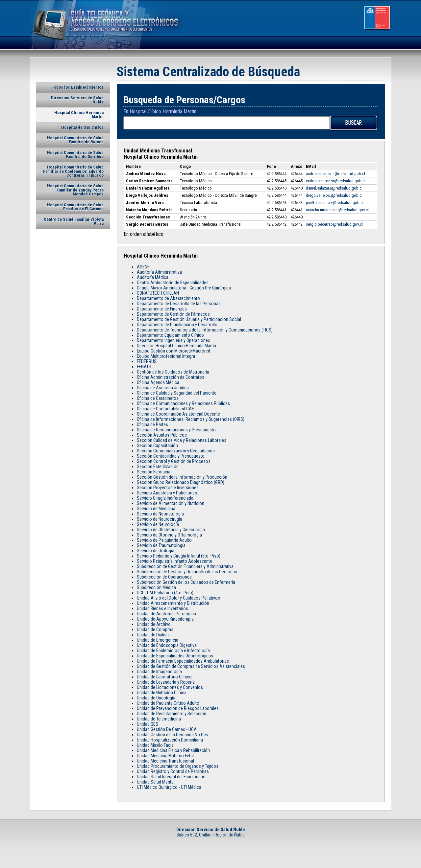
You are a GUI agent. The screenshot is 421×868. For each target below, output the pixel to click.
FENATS (144, 367)
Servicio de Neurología (158, 524)
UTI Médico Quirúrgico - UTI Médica (169, 787)
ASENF (143, 267)
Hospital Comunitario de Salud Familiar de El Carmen (75, 207)
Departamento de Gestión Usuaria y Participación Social (189, 319)
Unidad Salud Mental (156, 782)
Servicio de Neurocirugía (160, 519)
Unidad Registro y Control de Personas (173, 771)
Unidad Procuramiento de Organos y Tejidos (178, 766)
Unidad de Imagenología (159, 672)
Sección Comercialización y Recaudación (176, 451)
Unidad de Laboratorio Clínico (164, 677)
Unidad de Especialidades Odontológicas (175, 656)
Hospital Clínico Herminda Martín (79, 114)
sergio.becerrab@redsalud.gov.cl (334, 224)
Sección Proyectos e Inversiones (168, 488)
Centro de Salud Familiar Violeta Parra (74, 221)
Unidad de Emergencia (158, 640)
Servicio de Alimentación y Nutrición (171, 503)
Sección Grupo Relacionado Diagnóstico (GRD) (181, 482)
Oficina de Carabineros (158, 398)
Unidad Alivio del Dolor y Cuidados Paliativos (178, 598)
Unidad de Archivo (154, 624)
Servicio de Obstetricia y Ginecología (171, 530)
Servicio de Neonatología (160, 514)
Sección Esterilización (158, 467)
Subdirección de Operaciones (164, 577)
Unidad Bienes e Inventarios (162, 608)
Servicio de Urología (156, 551)
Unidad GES (148, 724)
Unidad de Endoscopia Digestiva (167, 645)
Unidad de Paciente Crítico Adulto (168, 703)
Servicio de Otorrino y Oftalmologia (169, 535)
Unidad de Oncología (156, 698)
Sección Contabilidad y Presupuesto (171, 456)
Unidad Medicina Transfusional (165, 761)
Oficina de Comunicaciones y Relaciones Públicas (183, 403)
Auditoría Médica (153, 277)
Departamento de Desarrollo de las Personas (179, 304)
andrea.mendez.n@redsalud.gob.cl (335, 174)
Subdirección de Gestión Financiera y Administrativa (185, 566)
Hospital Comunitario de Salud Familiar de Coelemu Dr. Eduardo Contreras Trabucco (73, 171)
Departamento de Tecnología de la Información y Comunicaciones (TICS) (205, 330)
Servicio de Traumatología (161, 545)
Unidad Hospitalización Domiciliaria (170, 740)
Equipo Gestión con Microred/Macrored (173, 351)
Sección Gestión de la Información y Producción (182, 477)
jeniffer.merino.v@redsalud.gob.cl (335, 203)
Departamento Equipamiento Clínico (170, 335)
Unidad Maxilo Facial (156, 745)
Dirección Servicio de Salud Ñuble (77, 100)
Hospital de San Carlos (82, 127)
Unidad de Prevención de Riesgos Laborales (178, 708)
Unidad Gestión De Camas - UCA (167, 729)
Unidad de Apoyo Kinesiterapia (165, 619)
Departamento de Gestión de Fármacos (173, 314)
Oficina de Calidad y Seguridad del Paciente (177, 393)
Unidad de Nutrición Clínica (162, 693)
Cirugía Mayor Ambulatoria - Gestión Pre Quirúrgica (184, 288)
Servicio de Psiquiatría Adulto (164, 540)
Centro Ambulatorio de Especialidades (173, 283)
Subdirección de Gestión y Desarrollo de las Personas (187, 572)
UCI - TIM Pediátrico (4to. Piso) (165, 593)
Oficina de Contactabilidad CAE (165, 409)
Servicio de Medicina (156, 509)
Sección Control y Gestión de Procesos (174, 461)
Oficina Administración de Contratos (171, 377)
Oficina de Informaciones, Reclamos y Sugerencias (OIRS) (191, 419)
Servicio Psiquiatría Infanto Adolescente (174, 561)
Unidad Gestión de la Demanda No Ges (173, 735)
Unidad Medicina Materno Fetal (165, 756)
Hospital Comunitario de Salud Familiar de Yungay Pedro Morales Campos (75, 190)
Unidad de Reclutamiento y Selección (172, 714)
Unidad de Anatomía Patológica (166, 614)
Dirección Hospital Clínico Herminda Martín (176, 346)
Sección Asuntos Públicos (162, 435)
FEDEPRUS (147, 361)
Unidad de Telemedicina (159, 719)
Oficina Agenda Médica (158, 382)
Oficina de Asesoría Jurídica (163, 388)
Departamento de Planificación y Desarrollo (177, 325)
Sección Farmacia (154, 472)
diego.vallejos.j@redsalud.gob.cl (334, 195)
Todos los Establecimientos (78, 87)
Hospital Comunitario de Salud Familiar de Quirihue (75, 155)
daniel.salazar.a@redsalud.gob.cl (334, 188)
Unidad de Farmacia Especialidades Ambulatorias (183, 661)
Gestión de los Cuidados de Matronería (173, 372)
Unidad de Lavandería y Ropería (166, 682)
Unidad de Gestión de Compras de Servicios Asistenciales (191, 666)
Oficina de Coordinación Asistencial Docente (178, 414)
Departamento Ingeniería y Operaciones (173, 340)
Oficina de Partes (152, 424)
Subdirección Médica (156, 587)
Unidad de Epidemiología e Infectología (173, 651)
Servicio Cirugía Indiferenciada (165, 498)
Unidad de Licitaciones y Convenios (170, 687)
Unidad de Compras (155, 629)
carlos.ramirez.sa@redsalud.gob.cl (336, 181)
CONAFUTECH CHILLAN (158, 293)
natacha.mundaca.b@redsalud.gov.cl (337, 210)
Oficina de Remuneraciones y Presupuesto (176, 430)
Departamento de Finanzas (162, 309)
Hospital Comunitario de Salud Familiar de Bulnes (75, 140)
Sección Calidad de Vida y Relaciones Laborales (182, 440)
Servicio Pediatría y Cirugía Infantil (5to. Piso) (179, 556)
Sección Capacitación (157, 445)
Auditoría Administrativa (159, 272)
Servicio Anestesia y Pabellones (167, 493)
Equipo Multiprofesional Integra (166, 356)
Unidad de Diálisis (153, 635)
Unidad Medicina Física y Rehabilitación (173, 750)
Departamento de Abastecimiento (168, 298)
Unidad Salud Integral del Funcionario (171, 777)
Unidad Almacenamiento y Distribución (173, 603)
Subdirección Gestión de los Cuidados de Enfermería (186, 582)
